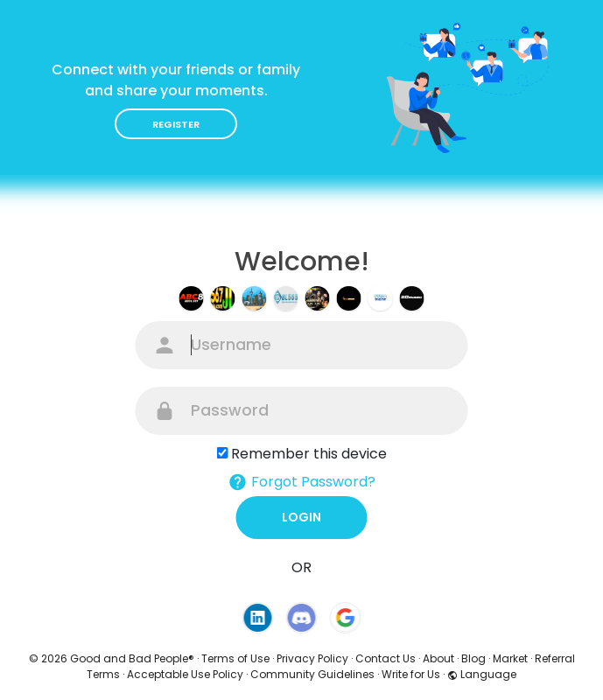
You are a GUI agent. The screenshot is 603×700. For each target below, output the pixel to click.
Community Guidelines (312, 674)
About (438, 658)
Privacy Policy (312, 658)
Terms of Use (235, 658)
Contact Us (386, 658)
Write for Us (411, 674)
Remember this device (309, 454)
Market (510, 658)
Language (482, 674)
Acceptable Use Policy (185, 674)
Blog (473, 658)
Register (176, 124)
